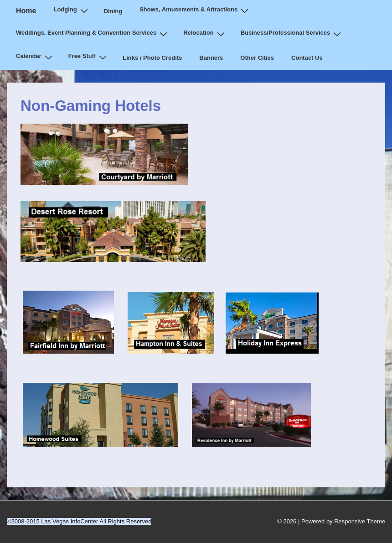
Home (26, 11)
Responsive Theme (360, 521)
